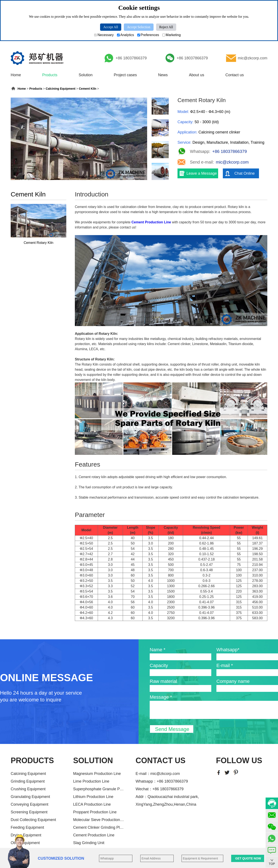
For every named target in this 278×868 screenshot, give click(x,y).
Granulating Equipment (30, 797)
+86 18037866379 (131, 58)
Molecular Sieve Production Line (99, 820)
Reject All (166, 27)
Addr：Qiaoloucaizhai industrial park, (167, 797)
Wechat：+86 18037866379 (160, 789)
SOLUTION (93, 760)
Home (16, 75)
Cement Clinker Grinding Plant (99, 827)
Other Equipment (25, 843)
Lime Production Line (91, 781)
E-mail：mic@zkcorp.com (158, 774)
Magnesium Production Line (97, 774)
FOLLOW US (239, 760)
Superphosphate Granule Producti (99, 789)
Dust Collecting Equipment (33, 820)
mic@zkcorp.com (253, 58)
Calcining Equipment (61, 89)
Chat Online (245, 173)
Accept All (111, 27)
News (163, 75)
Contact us (235, 75)
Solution (86, 75)
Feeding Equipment (27, 827)
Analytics (126, 35)
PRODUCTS (32, 760)
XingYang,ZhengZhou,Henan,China (166, 804)
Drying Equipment (26, 835)
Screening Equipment (29, 812)
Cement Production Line (94, 835)
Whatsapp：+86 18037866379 (162, 781)
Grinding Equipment (28, 781)
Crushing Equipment (28, 789)
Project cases (125, 75)
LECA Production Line (92, 804)
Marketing (172, 35)
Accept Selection (139, 27)
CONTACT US (160, 760)
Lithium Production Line (93, 797)
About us (197, 75)
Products (50, 75)
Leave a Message (202, 173)
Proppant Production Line (95, 812)
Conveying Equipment (30, 804)
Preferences (148, 35)
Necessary (104, 35)
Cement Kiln (88, 89)
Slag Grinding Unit (89, 843)
